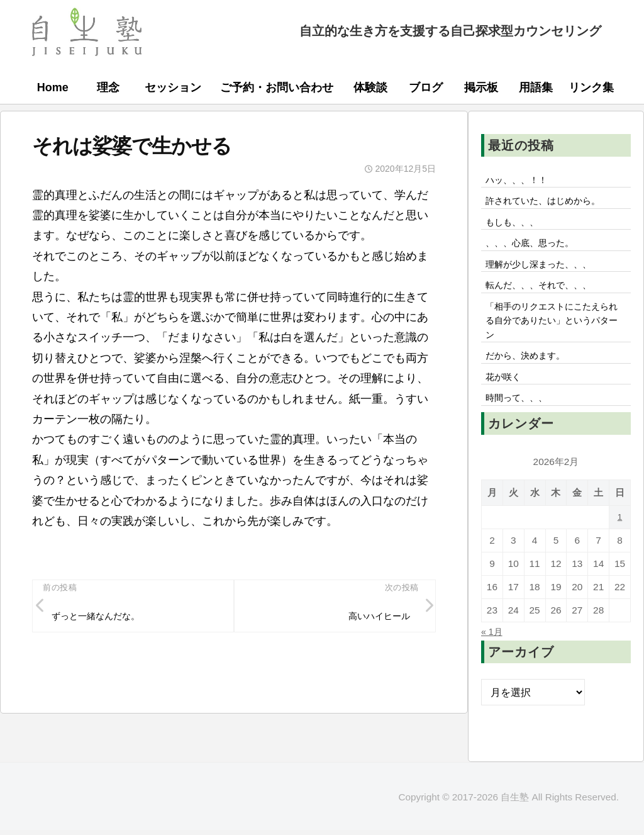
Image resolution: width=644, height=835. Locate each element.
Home (53, 87)
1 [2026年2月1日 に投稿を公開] (620, 542)
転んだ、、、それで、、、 (547, 296)
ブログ (426, 87)
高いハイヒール (374, 618)
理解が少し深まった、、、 (547, 273)
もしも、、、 (516, 227)
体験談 (370, 87)
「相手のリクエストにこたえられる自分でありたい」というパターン (552, 336)
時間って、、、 (521, 422)
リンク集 (591, 87)
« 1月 (493, 656)
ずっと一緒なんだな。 (103, 618)
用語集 (536, 87)
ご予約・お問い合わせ (277, 87)
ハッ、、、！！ (521, 181)
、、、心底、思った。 (536, 250)
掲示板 (481, 87)
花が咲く (506, 399)
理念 (108, 87)
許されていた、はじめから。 (552, 204)
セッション (173, 87)
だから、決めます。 (531, 376)
